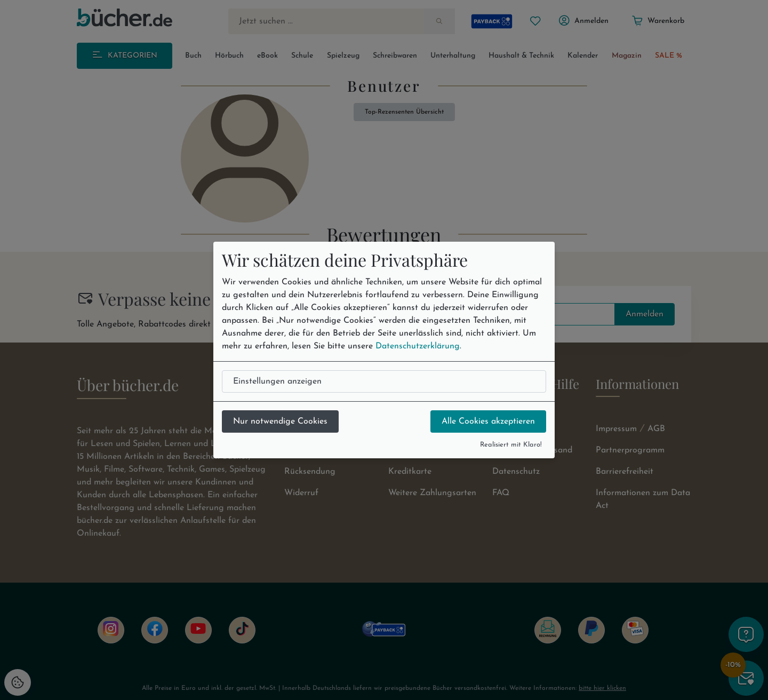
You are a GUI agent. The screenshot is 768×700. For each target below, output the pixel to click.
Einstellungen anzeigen (277, 381)
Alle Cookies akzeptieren (488, 421)
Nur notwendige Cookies (280, 421)
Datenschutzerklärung (418, 346)
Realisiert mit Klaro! (511, 445)
